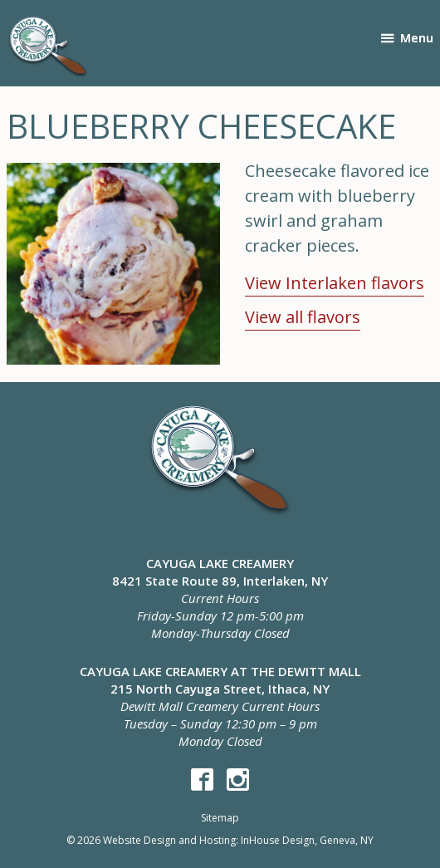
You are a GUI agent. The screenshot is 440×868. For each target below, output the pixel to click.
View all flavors (303, 317)
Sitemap (220, 818)
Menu (417, 37)
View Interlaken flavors (335, 283)
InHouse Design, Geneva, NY (307, 840)
